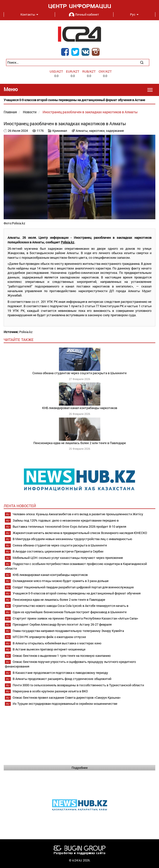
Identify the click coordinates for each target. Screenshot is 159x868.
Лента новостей (20, 506)
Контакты (29, 14)
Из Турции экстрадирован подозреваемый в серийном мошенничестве (65, 704)
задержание (115, 131)
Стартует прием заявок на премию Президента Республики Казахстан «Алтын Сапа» (75, 618)
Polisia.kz (68, 242)
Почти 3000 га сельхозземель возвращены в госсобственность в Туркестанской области (78, 685)
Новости (30, 112)
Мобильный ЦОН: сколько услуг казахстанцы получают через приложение (68, 558)
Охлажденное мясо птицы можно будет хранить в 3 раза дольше (61, 581)
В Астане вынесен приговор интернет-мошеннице (49, 649)
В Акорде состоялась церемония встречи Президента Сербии (58, 551)
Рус (134, 14)
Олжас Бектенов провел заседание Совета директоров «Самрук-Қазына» (67, 697)
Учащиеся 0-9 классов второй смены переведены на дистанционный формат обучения (77, 593)
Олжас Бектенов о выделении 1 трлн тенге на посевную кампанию (62, 656)
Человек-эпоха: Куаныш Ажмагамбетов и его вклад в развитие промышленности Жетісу (78, 514)
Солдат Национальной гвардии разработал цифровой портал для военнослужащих (73, 587)
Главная (10, 112)
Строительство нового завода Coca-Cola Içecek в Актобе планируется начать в (70, 606)
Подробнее (80, 768)
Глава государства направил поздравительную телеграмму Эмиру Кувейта (68, 631)
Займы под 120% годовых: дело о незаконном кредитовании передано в (66, 520)
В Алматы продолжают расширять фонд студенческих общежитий (62, 679)
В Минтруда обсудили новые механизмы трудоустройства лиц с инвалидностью (72, 539)
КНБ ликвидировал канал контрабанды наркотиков (80, 408)
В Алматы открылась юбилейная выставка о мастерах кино (57, 643)
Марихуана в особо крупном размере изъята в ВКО (50, 691)
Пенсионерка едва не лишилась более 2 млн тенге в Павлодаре (80, 443)
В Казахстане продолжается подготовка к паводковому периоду (60, 673)
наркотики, (98, 131)
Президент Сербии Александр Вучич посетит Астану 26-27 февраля (62, 624)
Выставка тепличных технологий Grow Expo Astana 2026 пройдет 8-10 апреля (69, 526)
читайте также (19, 340)
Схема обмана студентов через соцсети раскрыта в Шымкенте (79, 373)
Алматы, (82, 131)
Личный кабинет (84, 14)
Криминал (60, 131)
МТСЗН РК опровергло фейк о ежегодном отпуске (49, 637)
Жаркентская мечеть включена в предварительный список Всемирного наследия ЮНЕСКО (80, 533)
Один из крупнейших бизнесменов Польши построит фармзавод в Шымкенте (70, 612)
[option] (79, 100)
